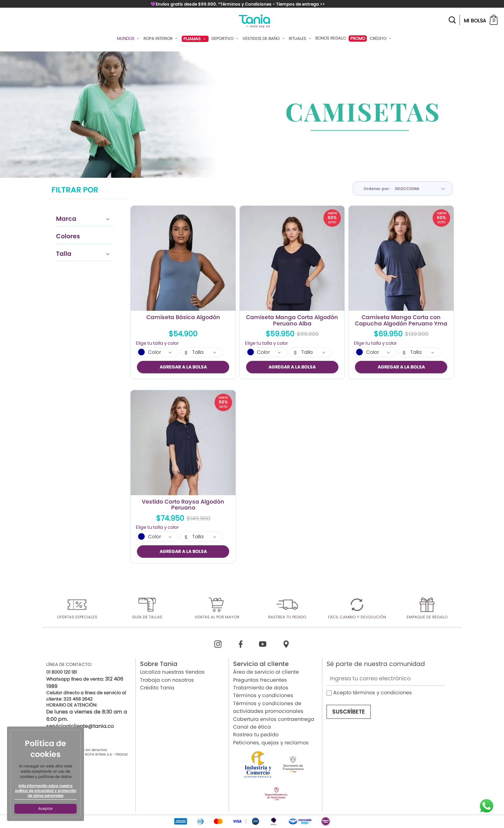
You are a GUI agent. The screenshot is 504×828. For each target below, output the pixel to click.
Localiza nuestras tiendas (172, 672)
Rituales (301, 38)
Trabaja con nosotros (167, 680)
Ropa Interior (161, 38)
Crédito (381, 38)
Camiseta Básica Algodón (183, 318)
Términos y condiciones (263, 695)
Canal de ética (252, 727)
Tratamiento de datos (261, 688)
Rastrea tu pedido (256, 735)
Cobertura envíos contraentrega (274, 719)
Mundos (129, 38)
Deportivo (226, 38)
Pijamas (195, 39)
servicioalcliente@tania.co (80, 726)
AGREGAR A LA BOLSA (183, 367)
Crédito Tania (157, 688)
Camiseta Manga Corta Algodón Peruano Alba (292, 321)
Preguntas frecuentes (260, 680)
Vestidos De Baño (264, 38)
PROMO (358, 38)
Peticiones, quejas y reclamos (271, 743)
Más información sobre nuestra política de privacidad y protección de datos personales (46, 791)
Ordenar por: (377, 189)
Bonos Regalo (331, 38)
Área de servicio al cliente (266, 672)
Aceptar (45, 809)
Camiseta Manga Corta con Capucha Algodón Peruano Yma (401, 321)
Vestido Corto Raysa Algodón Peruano (183, 505)
